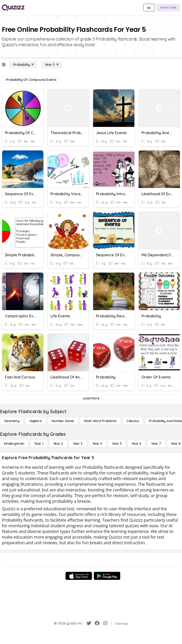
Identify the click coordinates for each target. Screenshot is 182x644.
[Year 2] (58, 444)
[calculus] (133, 421)
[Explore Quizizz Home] (13, 8)
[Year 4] (97, 444)
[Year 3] (78, 444)
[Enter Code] (168, 8)
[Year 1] (39, 444)
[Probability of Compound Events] (31, 80)
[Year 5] (52, 65)
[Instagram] (105, 623)
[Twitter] (89, 623)
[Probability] (23, 65)
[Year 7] (156, 444)
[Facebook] (97, 623)
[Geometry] (12, 421)
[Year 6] (136, 444)
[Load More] (91, 398)
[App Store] (79, 576)
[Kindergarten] (14, 444)
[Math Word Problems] (100, 421)
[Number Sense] (63, 421)
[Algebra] (36, 421)
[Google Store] (107, 576)
